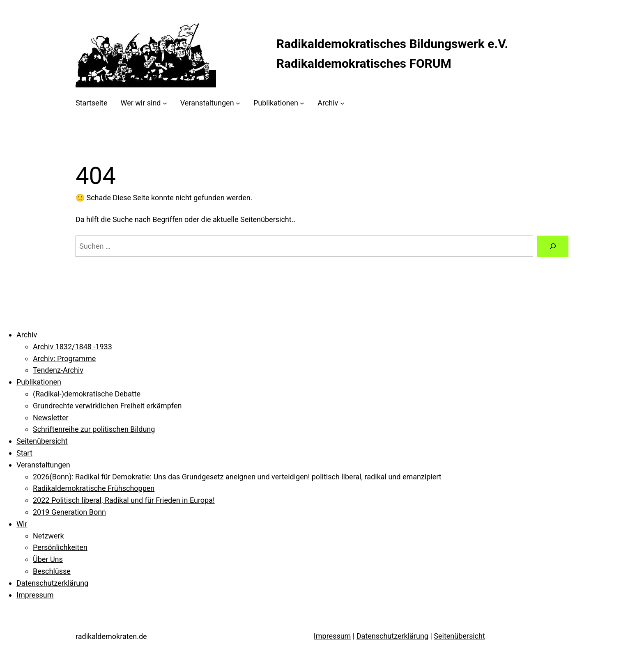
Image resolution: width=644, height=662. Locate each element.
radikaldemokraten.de (111, 636)
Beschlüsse (52, 571)
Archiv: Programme (64, 358)
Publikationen (39, 382)
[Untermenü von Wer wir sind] (165, 103)
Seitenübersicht (42, 441)
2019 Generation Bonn (69, 512)
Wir (22, 524)
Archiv (27, 335)
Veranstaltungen (43, 465)
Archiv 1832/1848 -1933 (72, 347)
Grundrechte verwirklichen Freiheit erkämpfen (107, 406)
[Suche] (553, 246)
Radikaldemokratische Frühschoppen (94, 488)
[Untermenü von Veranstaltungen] (238, 103)
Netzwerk (48, 536)
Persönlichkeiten (60, 547)
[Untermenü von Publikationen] (302, 103)
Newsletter (51, 418)
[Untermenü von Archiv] (342, 103)
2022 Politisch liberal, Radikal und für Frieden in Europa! (124, 500)
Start (24, 453)
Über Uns (48, 559)
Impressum (35, 595)
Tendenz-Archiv (58, 370)
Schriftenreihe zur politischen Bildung (94, 429)
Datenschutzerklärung (52, 583)
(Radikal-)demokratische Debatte (87, 394)
